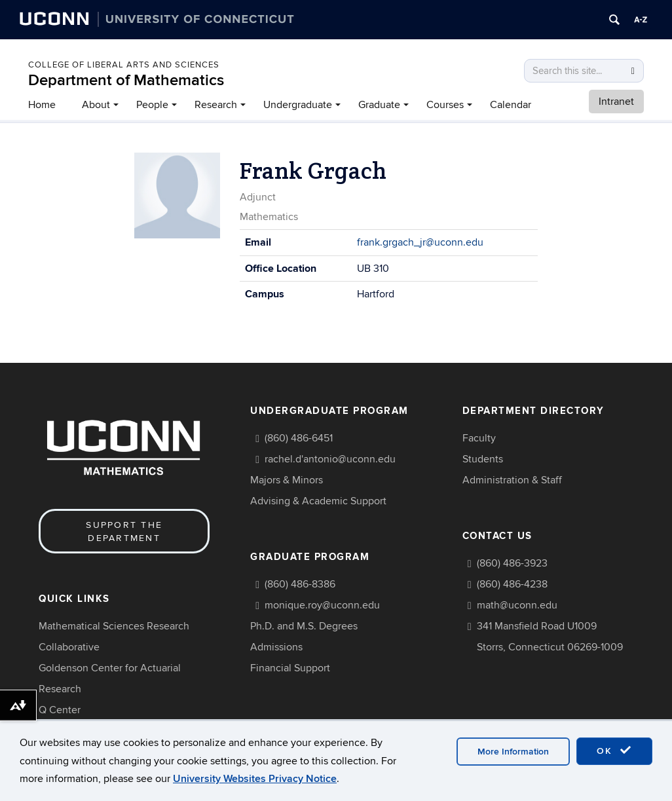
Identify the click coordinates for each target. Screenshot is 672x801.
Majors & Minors (287, 480)
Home (42, 105)
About (96, 105)
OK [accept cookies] (614, 751)
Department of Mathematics (126, 80)
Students (483, 459)
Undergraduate (298, 105)
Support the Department (124, 531)
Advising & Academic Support (318, 501)
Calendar (511, 105)
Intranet (616, 102)
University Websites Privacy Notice (255, 779)
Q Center (60, 710)
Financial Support (290, 668)
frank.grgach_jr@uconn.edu (420, 242)
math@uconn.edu (517, 605)
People (152, 105)
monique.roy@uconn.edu (322, 605)
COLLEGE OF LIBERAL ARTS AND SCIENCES (124, 65)
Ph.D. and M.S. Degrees (304, 626)
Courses (445, 105)
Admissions (276, 647)
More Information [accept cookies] (513, 752)
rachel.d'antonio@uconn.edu (330, 459)
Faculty (479, 438)
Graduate (379, 105)
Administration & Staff (512, 480)
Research (216, 105)
